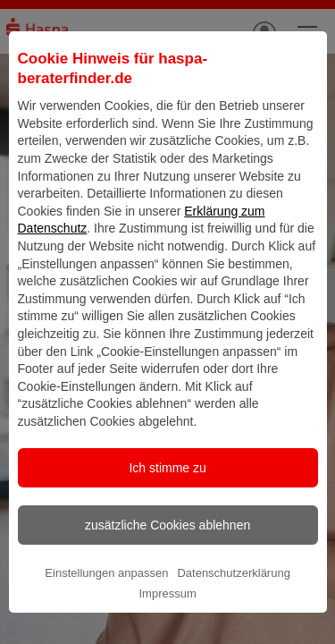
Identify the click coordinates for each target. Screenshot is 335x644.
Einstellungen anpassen (106, 608)
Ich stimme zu (167, 503)
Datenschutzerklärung (233, 608)
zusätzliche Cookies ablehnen (167, 560)
